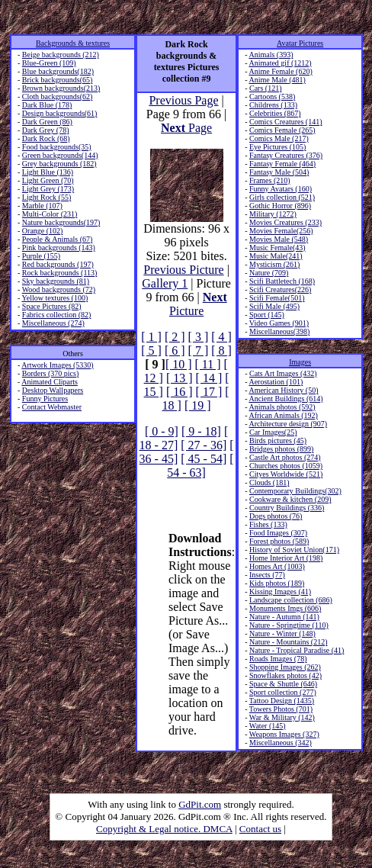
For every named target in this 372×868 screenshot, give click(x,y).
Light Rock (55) (46, 197)
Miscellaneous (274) (53, 323)
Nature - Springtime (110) (289, 625)
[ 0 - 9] (162, 431)
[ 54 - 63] (200, 466)
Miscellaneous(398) (279, 331)
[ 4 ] (221, 337)
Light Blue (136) (48, 172)
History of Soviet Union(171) (294, 550)
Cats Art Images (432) (283, 373)
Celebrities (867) (275, 113)
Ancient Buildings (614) (285, 399)
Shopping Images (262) (285, 667)
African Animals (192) (283, 415)
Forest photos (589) (279, 541)
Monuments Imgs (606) (285, 608)
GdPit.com (200, 804)
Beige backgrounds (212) (61, 55)
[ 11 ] (208, 364)
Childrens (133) (273, 105)
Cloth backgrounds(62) (58, 96)
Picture (198, 304)
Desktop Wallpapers (53, 390)
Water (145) (268, 726)
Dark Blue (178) (47, 105)
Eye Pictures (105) (277, 147)
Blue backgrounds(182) (58, 71)
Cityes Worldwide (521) (286, 474)
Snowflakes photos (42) (285, 675)
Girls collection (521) (282, 197)
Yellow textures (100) (55, 298)
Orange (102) (43, 231)
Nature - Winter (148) (282, 633)
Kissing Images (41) (280, 592)
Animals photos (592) (282, 407)
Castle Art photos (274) (285, 457)
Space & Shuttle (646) (283, 684)
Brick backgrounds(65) (57, 80)
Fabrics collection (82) (57, 315)
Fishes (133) (268, 524)
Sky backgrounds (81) (56, 281)
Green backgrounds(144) (60, 155)
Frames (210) (270, 180)
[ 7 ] (199, 350)
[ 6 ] (175, 350)
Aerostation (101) (276, 382)
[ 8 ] (221, 350)
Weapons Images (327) (284, 734)
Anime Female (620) (280, 71)
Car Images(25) (273, 432)
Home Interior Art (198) (286, 558)
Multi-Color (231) (50, 214)
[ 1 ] (151, 337)
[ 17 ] (209, 392)
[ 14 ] (209, 378)
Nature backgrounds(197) (61, 222)
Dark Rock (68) (46, 138)
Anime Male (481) (277, 80)
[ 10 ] (179, 364)
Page (186, 128)
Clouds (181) (269, 482)
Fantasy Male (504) (279, 172)
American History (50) (283, 390)
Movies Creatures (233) (285, 222)
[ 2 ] (175, 337)
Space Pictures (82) (52, 306)
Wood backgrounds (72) (59, 289)
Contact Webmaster (52, 407)
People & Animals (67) (58, 239)
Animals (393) (271, 55)
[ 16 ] (180, 392)
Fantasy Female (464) (282, 164)
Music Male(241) (276, 256)
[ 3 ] (199, 337)
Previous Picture (183, 270)
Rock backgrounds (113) (60, 273)
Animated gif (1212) (280, 63)
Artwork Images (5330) (57, 365)
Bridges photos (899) (281, 449)
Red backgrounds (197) (58, 264)
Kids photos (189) (277, 583)
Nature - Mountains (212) (288, 642)
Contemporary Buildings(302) (295, 491)
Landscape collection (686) (291, 600)
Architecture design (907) (288, 424)
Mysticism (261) (274, 264)
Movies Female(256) (281, 231)
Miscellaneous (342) (281, 743)
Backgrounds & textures (73, 43)
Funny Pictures (45, 399)
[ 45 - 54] (204, 459)
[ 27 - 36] (204, 445)
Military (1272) (273, 214)
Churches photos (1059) (286, 466)
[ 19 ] (198, 405)
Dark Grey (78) (46, 130)
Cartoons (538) (272, 96)
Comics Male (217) (279, 138)
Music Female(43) (277, 248)
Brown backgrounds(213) (61, 88)
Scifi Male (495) (274, 306)
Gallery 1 (165, 283)
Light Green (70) (48, 180)
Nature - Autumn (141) (284, 617)
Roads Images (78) (278, 659)
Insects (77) (267, 575)
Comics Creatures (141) (286, 122)
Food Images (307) (278, 533)
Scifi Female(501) (277, 298)
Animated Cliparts (50, 382)
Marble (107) (42, 206)
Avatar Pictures (300, 43)
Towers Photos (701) (281, 709)
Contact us (260, 829)
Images (300, 362)
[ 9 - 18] (201, 431)
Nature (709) (269, 273)
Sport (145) (267, 315)
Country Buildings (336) (287, 508)
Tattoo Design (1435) (282, 701)
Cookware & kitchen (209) (290, 499)
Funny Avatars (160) (281, 189)
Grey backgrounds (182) (59, 164)
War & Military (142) (282, 717)
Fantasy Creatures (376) (286, 155)
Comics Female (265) (282, 130)
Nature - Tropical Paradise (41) (297, 650)
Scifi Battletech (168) (282, 281)
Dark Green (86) (47, 122)
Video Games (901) (279, 323)
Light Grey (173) (48, 189)
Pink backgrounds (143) (59, 248)
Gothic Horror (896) (280, 206)
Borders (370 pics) (50, 373)
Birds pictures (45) (278, 440)
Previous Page (183, 100)
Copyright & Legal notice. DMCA (164, 829)
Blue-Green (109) (49, 63)
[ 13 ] (180, 378)
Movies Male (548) (279, 239)
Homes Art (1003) (277, 566)
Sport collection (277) (283, 692)
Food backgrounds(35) (57, 147)
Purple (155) (41, 256)
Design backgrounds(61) (60, 113)
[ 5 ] (151, 350)
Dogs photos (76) (276, 516)
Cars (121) (266, 88)
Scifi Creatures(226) (280, 289)
